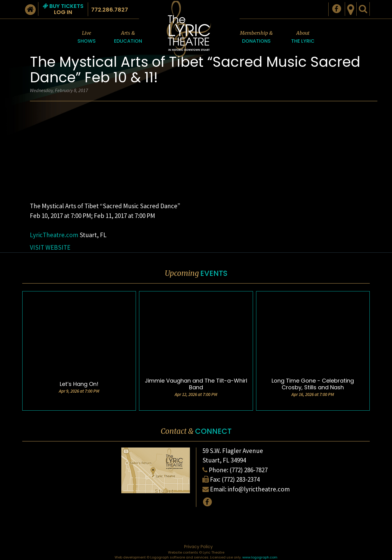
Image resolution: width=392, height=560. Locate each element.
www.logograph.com (260, 557)
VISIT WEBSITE (50, 247)
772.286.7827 (110, 10)
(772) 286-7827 (249, 470)
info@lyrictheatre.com (259, 489)
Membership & (256, 37)
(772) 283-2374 (241, 479)
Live (87, 37)
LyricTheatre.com (55, 235)
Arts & (128, 37)
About (303, 37)
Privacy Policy (198, 547)
